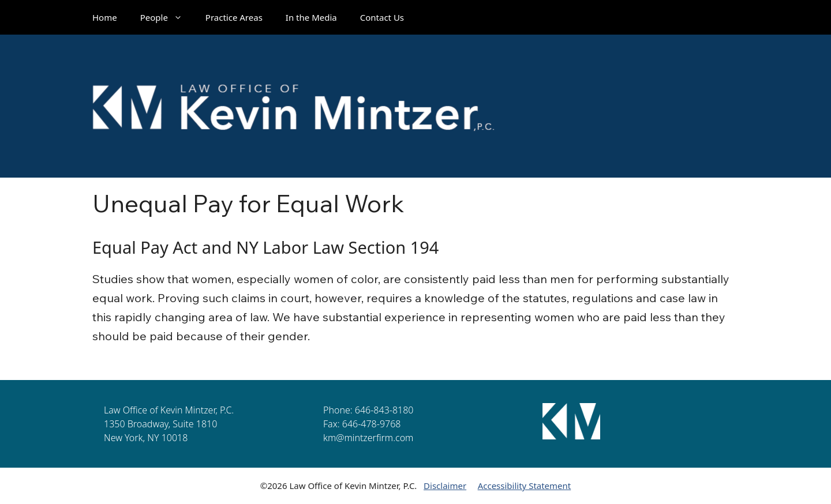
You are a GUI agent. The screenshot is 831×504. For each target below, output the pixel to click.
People (167, 17)
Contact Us (382, 17)
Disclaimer (445, 486)
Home (105, 17)
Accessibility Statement (525, 486)
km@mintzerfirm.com (368, 438)
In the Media (311, 17)
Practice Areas (234, 17)
